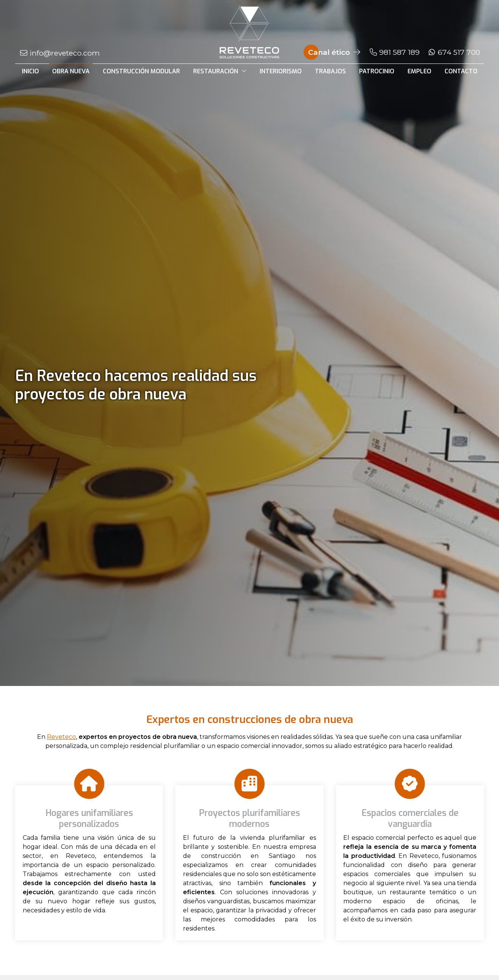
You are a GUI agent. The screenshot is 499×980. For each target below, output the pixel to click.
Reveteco (61, 737)
